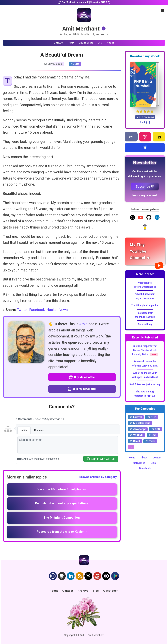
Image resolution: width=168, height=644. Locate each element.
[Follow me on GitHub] (149, 219)
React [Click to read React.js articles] (110, 43)
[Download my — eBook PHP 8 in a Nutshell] (145, 84)
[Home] (84, 15)
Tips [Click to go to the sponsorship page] (96, 591)
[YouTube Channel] (141, 219)
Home (132, 458)
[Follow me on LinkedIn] (157, 219)
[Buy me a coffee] (145, 229)
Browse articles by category (98, 477)
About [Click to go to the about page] (54, 591)
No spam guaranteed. (145, 195)
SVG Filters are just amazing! (145, 384)
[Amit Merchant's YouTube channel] (145, 251)
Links (153, 463)
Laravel (136, 417)
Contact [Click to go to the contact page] (68, 591)
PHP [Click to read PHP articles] (71, 43)
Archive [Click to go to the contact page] (83, 591)
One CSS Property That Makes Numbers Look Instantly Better (145, 350)
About (144, 458)
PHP (152, 417)
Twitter (22, 310)
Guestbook (145, 468)
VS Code (136, 435)
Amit (83, 324)
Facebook (37, 310)
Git (152, 435)
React (135, 441)
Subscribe (145, 186)
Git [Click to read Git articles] (100, 43)
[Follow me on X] (132, 219)
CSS (155, 429)
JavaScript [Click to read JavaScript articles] (86, 43)
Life (75, 64)
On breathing (145, 324)
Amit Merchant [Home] (81, 28)
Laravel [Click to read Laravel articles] (59, 43)
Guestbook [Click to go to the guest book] (111, 591)
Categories (139, 463)
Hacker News (57, 310)
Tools (150, 441)
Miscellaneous (140, 423)
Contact (157, 458)
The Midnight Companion (145, 306)
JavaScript (138, 429)
